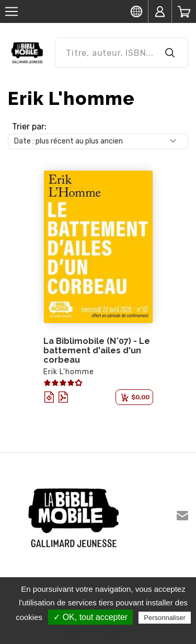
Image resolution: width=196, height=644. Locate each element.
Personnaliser (165, 618)
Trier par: (29, 127)
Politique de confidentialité (103, 632)
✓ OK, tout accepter (90, 617)
